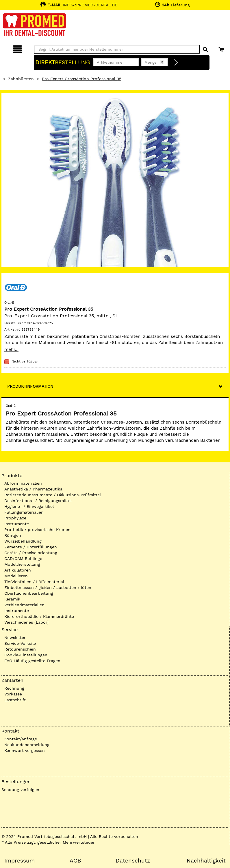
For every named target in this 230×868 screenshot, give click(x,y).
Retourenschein (20, 649)
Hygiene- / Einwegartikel (29, 506)
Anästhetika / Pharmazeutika (33, 489)
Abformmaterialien (23, 483)
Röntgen (13, 535)
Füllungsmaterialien (24, 512)
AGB (75, 861)
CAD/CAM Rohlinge (23, 558)
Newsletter (15, 638)
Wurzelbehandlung (23, 541)
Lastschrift (15, 700)
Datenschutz (133, 861)
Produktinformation (30, 386)
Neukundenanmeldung (27, 745)
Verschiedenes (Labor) (26, 622)
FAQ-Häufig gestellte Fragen (32, 661)
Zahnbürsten (21, 79)
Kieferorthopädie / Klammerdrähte (39, 616)
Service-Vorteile (20, 643)
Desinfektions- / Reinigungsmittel (38, 501)
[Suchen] (205, 50)
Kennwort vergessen (25, 750)
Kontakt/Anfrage (21, 739)
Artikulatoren (18, 570)
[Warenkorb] (222, 48)
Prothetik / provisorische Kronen (37, 530)
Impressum (20, 861)
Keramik (12, 599)
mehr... (11, 349)
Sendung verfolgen (20, 790)
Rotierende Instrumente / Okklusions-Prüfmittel (53, 495)
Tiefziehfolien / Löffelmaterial (34, 582)
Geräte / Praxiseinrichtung (31, 553)
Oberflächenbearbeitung (29, 593)
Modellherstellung (22, 564)
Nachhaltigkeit (206, 861)
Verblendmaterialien (24, 605)
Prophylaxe (15, 518)
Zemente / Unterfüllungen (31, 547)
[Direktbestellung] (176, 63)
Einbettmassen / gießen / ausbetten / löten (48, 587)
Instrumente (17, 524)
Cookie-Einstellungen (26, 655)
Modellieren (16, 576)
